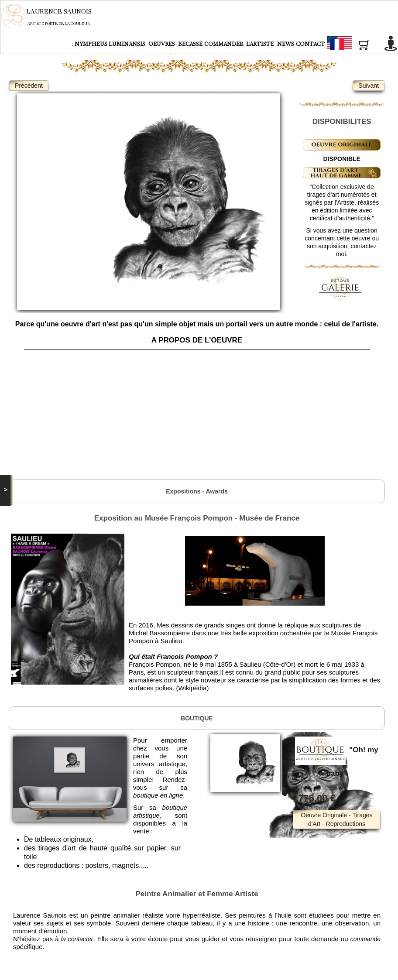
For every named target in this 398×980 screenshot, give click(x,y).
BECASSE (190, 44)
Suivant (369, 86)
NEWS (286, 44)
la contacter (77, 939)
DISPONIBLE (342, 159)
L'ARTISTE (261, 44)
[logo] (52, 16)
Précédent (29, 86)
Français (356, 45)
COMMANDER (224, 44)
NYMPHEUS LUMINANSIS (111, 44)
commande (365, 939)
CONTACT (311, 44)
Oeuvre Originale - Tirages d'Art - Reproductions (336, 819)
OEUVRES (162, 44)
